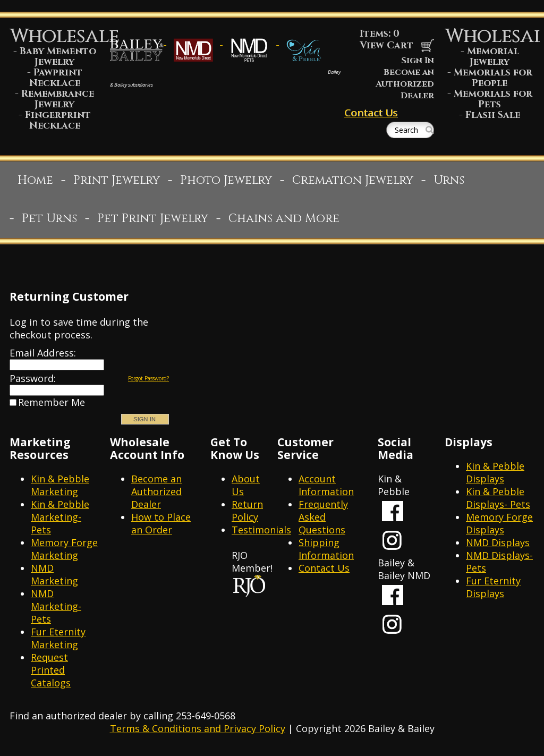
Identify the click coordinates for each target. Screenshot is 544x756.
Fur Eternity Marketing (58, 638)
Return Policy (247, 511)
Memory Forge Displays (499, 523)
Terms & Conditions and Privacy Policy (198, 728)
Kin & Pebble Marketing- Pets (60, 517)
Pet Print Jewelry (153, 219)
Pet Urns (49, 219)
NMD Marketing (54, 574)
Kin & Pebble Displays (495, 472)
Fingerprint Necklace (58, 120)
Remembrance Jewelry (58, 99)
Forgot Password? (148, 378)
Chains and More (284, 219)
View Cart (397, 45)
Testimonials (261, 530)
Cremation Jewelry (353, 180)
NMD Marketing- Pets (56, 606)
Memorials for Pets (493, 99)
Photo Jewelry (226, 180)
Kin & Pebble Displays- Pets (498, 498)
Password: (33, 378)
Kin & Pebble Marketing (60, 485)
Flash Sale (493, 115)
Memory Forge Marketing (64, 549)
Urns (449, 180)
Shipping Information (326, 549)
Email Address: (43, 353)
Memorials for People (493, 78)
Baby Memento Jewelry (58, 57)
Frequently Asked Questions (323, 517)
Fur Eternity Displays (493, 587)
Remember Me (52, 402)
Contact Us (371, 113)
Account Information (326, 485)
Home (35, 180)
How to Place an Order (161, 523)
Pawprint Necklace (56, 78)
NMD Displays (498, 542)
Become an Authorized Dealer (405, 84)
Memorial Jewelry (493, 57)
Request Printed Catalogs (51, 670)
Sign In (418, 61)
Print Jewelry (117, 180)
